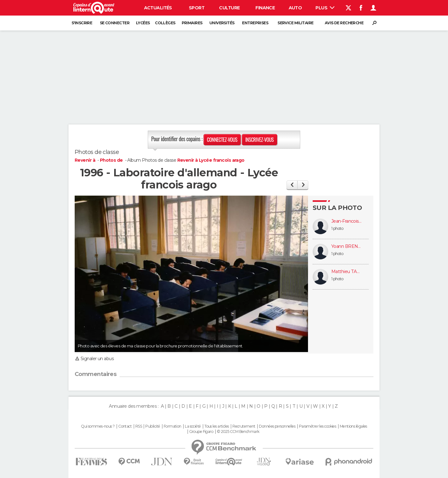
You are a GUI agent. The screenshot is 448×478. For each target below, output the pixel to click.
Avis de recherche (344, 23)
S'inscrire (82, 23)
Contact (125, 426)
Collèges (165, 23)
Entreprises (255, 23)
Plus (325, 8)
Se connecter (115, 23)
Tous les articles (217, 426)
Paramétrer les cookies (318, 426)
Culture (229, 8)
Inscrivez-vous (259, 140)
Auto (295, 8)
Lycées (143, 23)
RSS (139, 426)
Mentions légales (353, 426)
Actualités (158, 8)
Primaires (192, 23)
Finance (265, 8)
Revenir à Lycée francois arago (211, 160)
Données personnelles (277, 426)
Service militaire (295, 23)
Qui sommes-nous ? (98, 426)
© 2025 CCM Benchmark (238, 432)
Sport (197, 8)
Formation (173, 426)
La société (193, 426)
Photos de (112, 160)
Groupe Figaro (201, 432)
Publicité (153, 426)
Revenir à (85, 160)
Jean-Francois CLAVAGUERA (347, 221)
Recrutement (244, 426)
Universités (222, 23)
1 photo (337, 228)
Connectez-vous (222, 140)
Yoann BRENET (347, 246)
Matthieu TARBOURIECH (347, 272)
